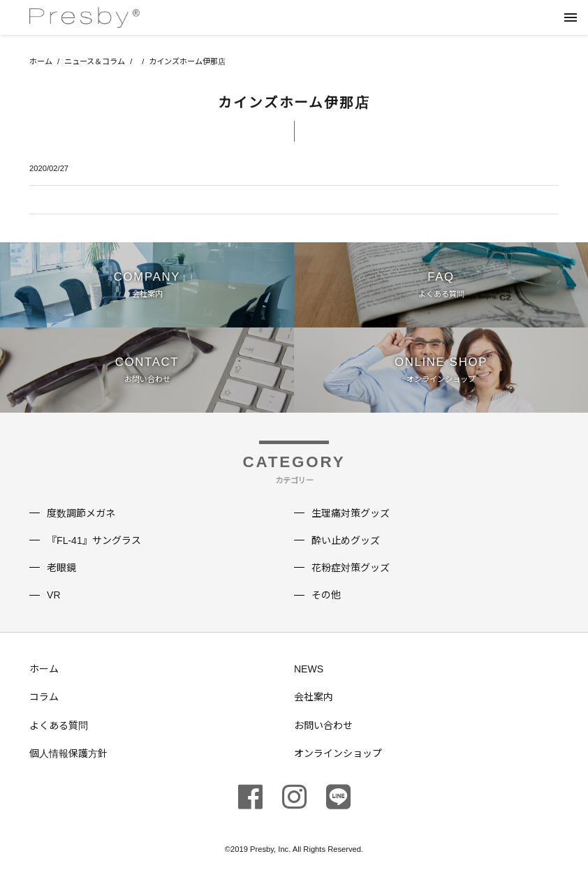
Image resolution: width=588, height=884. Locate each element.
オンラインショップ (338, 753)
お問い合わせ (323, 725)
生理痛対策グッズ (351, 513)
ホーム (41, 61)
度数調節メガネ (81, 513)
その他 (326, 595)
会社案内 (314, 697)
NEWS (309, 669)
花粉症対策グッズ (351, 568)
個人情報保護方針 (68, 753)
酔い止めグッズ (346, 540)
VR (53, 595)
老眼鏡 (61, 568)
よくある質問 (59, 725)
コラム (44, 697)
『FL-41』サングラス (94, 540)
